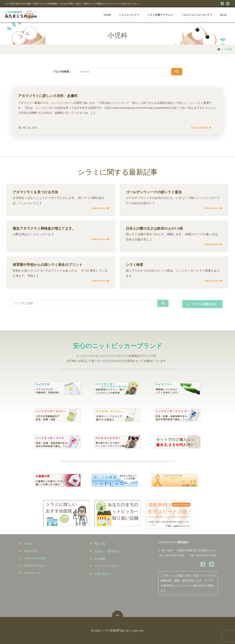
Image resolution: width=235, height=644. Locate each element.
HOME (108, 15)
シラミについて (129, 15)
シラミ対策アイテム (161, 15)
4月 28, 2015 (28, 128)
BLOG (224, 15)
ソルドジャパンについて (197, 15)
